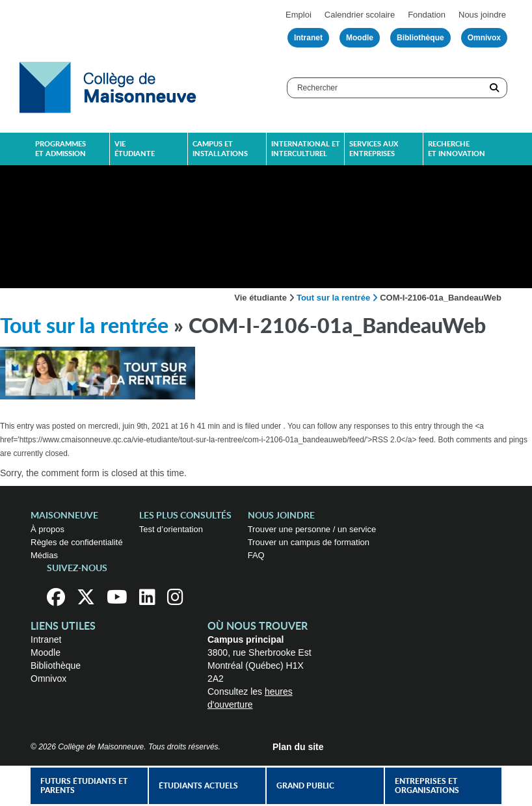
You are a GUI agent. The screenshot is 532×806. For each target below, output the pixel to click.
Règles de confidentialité (77, 542)
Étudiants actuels (198, 786)
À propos (47, 529)
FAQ (256, 555)
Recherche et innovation (457, 149)
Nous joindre (482, 15)
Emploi (299, 15)
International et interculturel (306, 149)
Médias (44, 555)
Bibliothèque (420, 38)
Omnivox (484, 38)
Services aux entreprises (374, 149)
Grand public (305, 786)
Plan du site (298, 747)
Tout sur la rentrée (333, 298)
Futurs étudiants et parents (84, 786)
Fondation (427, 15)
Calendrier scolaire (360, 15)
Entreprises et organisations (427, 786)
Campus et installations (220, 149)
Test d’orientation (171, 529)
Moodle (360, 38)
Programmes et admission (60, 149)
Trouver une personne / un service (312, 529)
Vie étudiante (135, 149)
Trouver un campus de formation (309, 542)
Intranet (308, 38)
